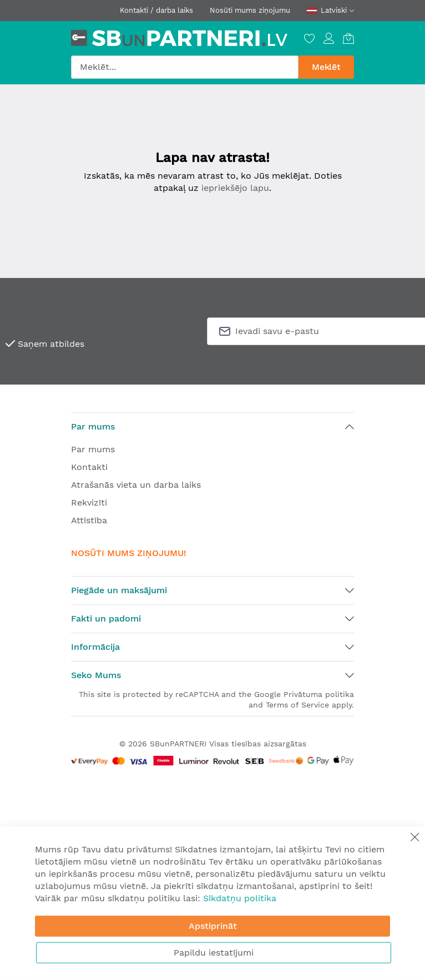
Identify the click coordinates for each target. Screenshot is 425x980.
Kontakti (89, 467)
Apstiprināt (213, 926)
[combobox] (185, 67)
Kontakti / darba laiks (156, 10)
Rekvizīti (89, 502)
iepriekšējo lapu (235, 188)
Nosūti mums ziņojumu (250, 10)
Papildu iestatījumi (214, 953)
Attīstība (89, 520)
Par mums (93, 449)
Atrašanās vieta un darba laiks (136, 485)
